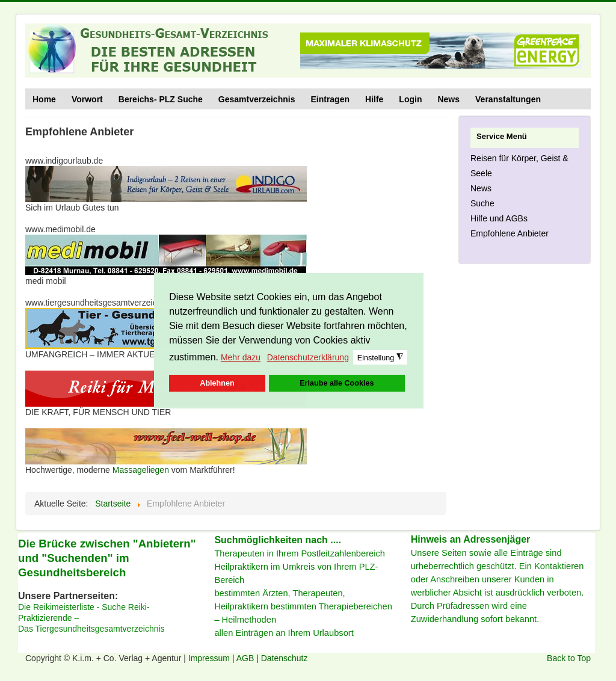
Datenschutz (285, 658)
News (448, 99)
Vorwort (87, 99)
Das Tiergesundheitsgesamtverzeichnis (91, 629)
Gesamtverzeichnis (257, 99)
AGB (246, 658)
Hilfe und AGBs (499, 218)
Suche (482, 203)
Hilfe (374, 99)
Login (410, 99)
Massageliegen (141, 470)
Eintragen (330, 99)
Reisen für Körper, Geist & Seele (519, 166)
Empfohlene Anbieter (510, 233)
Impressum (210, 658)
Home (44, 99)
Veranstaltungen (508, 99)
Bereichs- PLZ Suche (161, 99)
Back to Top (569, 658)
